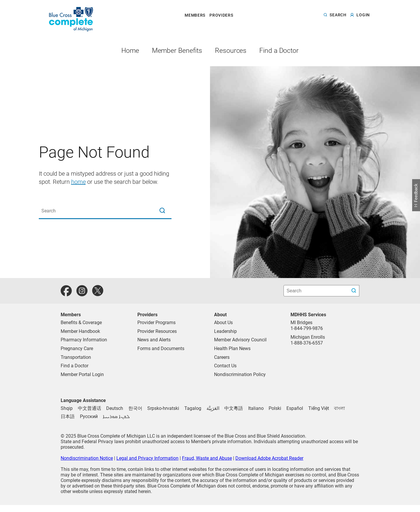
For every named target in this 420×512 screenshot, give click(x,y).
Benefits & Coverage (81, 323)
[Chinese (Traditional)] (90, 408)
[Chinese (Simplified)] (234, 408)
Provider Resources (157, 331)
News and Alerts (154, 340)
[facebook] (66, 291)
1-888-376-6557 (307, 343)
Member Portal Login (82, 374)
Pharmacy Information (84, 340)
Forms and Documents (161, 348)
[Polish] (275, 408)
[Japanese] (68, 416)
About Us (223, 323)
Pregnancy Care (77, 348)
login (363, 15)
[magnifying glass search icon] (162, 211)
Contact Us (225, 366)
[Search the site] (105, 211)
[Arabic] (213, 408)
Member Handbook (80, 331)
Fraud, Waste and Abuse (207, 458)
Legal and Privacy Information (147, 458)
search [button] (338, 15)
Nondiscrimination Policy (240, 374)
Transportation (76, 357)
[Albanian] (67, 408)
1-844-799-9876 (307, 328)
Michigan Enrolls (308, 337)
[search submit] (355, 291)
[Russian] (89, 416)
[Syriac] (116, 416)
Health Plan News (232, 348)
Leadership (225, 331)
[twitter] (98, 291)
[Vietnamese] (319, 408)
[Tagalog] (193, 408)
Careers (222, 357)
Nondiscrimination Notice (87, 458)
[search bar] (321, 291)
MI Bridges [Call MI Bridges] (301, 323)
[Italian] (256, 408)
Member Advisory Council (240, 340)
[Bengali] (339, 408)
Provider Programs (156, 323)
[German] (115, 408)
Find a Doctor (75, 366)
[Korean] (135, 408)
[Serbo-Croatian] (163, 408)
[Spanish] (295, 408)
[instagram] (82, 291)
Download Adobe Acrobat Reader (269, 458)
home (78, 182)
